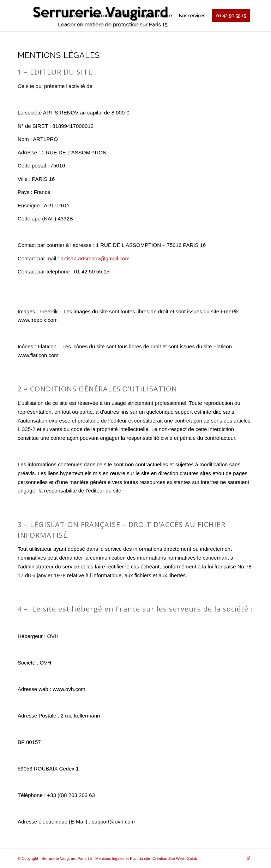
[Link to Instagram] (248, 858)
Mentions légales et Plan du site (123, 858)
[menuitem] (77, 16)
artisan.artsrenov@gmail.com (95, 258)
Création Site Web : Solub (175, 858)
